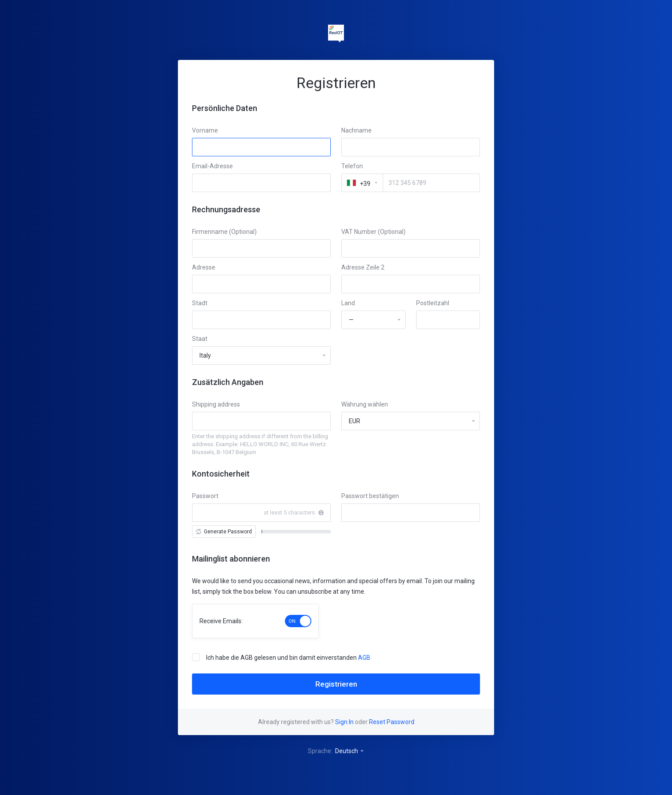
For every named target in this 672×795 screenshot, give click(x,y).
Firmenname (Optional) (224, 232)
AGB (364, 658)
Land (348, 303)
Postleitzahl (433, 303)
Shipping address (216, 404)
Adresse (204, 267)
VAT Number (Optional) (373, 232)
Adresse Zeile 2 (363, 267)
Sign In (344, 722)
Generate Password (224, 532)
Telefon (352, 166)
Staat (200, 339)
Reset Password (392, 722)
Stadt (200, 303)
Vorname (205, 130)
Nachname (356, 130)
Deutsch (350, 751)
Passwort (205, 496)
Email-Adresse (212, 166)
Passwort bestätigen (370, 496)
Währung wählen (365, 404)
